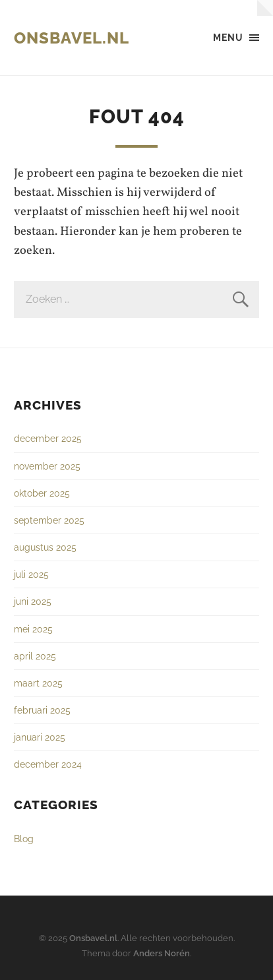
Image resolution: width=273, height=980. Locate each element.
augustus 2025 (45, 547)
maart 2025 (38, 683)
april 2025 (35, 656)
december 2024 (48, 764)
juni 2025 (33, 601)
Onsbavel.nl (72, 38)
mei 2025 (33, 629)
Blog (24, 839)
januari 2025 (40, 737)
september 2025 (49, 520)
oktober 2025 (42, 493)
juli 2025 (31, 574)
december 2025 (48, 438)
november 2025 (47, 466)
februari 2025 (42, 710)
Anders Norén (162, 953)
